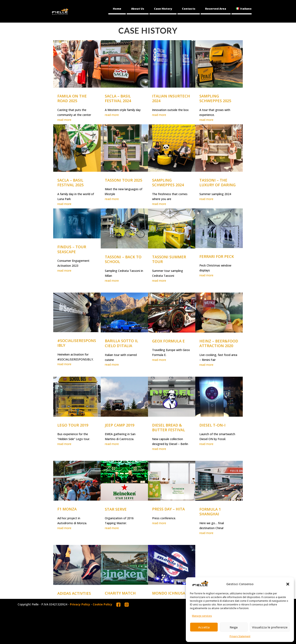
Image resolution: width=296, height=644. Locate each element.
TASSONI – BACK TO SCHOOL (123, 259)
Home (117, 9)
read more (64, 120)
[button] (288, 584)
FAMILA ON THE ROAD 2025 (72, 98)
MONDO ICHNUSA (169, 593)
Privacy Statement (240, 636)
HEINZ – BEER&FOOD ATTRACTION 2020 (219, 343)
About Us (138, 9)
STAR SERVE (116, 509)
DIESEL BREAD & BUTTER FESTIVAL (169, 428)
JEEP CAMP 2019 (120, 425)
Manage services (202, 616)
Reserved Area (216, 9)
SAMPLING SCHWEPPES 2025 (215, 98)
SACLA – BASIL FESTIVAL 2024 (118, 98)
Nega (234, 627)
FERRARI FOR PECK (217, 256)
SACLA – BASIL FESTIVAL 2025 (70, 183)
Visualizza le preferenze (270, 627)
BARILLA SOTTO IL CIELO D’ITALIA (121, 343)
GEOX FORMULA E (168, 341)
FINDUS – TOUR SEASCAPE (72, 249)
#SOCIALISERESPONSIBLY (77, 343)
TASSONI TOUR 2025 (123, 180)
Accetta (204, 627)
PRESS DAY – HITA (168, 509)
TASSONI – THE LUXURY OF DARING (217, 183)
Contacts (189, 9)
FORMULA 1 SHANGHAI (210, 512)
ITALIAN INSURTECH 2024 (171, 98)
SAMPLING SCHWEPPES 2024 (168, 183)
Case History (163, 9)
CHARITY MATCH (120, 593)
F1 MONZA (67, 509)
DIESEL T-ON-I (212, 425)
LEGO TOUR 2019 (73, 425)
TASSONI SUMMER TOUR (169, 259)
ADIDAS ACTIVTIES (74, 593)
